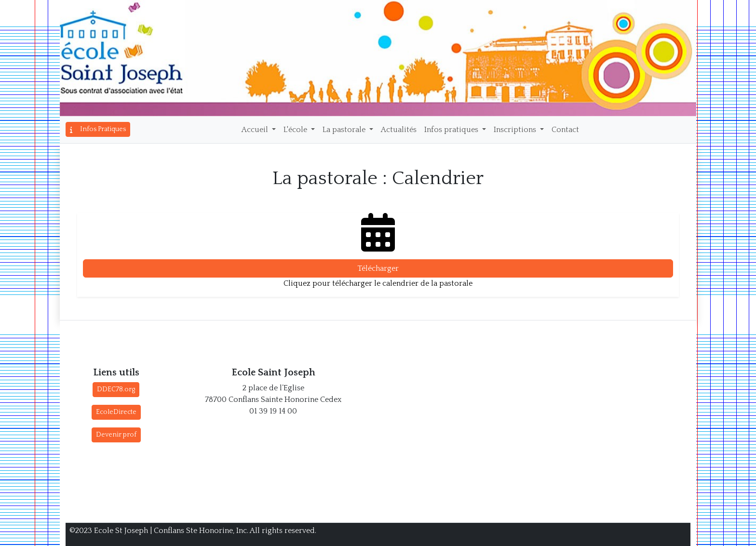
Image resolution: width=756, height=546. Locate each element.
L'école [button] (296, 130)
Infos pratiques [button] (452, 130)
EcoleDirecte (116, 412)
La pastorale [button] (345, 130)
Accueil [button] (256, 130)
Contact (565, 130)
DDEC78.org (116, 389)
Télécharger (378, 268)
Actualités (399, 130)
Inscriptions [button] (516, 130)
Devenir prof (116, 435)
